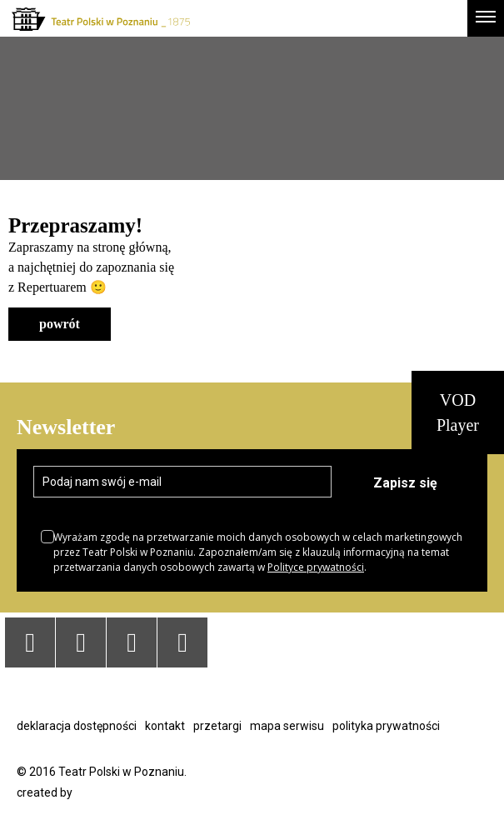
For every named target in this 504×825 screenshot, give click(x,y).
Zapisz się (405, 483)
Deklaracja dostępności (77, 726)
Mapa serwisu (287, 726)
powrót (60, 324)
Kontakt (165, 726)
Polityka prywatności (386, 726)
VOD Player (458, 412)
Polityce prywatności (316, 567)
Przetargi (217, 726)
